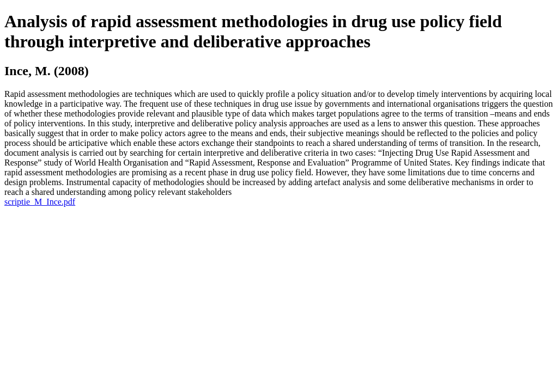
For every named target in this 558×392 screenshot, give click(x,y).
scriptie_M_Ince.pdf (40, 202)
